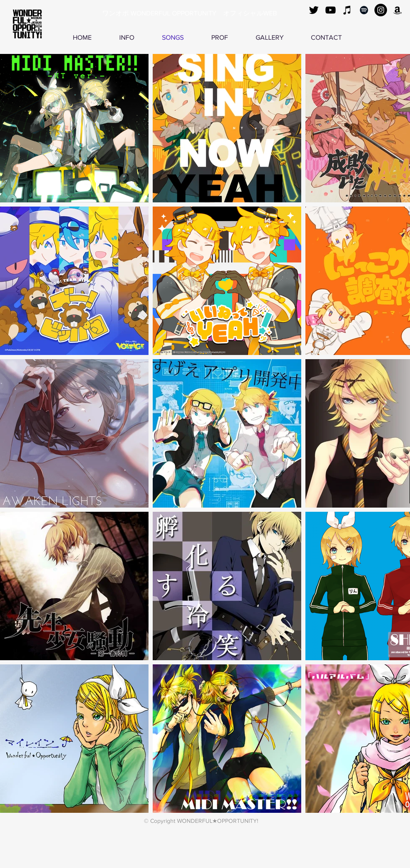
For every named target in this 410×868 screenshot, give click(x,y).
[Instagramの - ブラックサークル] (381, 10)
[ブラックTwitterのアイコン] (314, 10)
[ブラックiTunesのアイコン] (347, 10)
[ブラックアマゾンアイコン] (397, 10)
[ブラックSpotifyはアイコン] (364, 10)
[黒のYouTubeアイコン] (331, 10)
